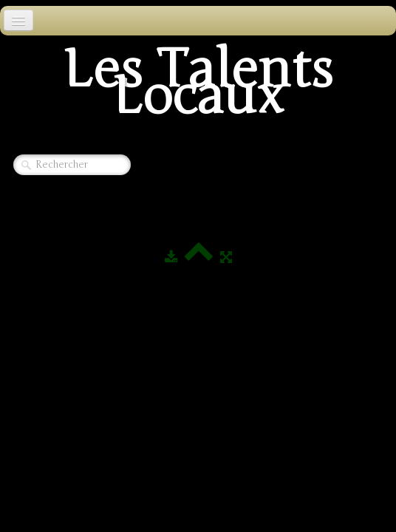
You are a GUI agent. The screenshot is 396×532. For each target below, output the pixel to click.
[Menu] (18, 20)
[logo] (198, 87)
